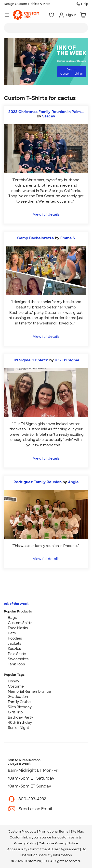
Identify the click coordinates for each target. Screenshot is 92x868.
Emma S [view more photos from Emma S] (68, 238)
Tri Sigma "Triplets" (31, 360)
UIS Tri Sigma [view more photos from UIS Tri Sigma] (67, 360)
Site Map (77, 831)
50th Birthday (20, 707)
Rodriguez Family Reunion (38, 482)
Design (72, 72)
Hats (12, 633)
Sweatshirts (18, 659)
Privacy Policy (25, 843)
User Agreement (66, 849)
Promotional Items (53, 831)
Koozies (14, 649)
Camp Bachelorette (36, 238)
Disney (13, 681)
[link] (26, 15)
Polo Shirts (17, 654)
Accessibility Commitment (29, 849)
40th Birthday (20, 723)
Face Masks (18, 628)
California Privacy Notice (58, 843)
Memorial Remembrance (29, 691)
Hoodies (15, 638)
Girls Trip (15, 712)
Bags (12, 618)
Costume (16, 686)
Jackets (14, 643)
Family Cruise (19, 702)
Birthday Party (20, 717)
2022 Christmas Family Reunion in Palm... (46, 112)
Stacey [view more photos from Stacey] (49, 116)
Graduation (18, 697)
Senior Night (19, 728)
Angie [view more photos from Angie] (73, 482)
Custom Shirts (20, 623)
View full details (46, 214)
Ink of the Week (16, 604)
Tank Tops (16, 664)
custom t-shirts (70, 837)
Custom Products (22, 831)
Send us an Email (35, 809)
